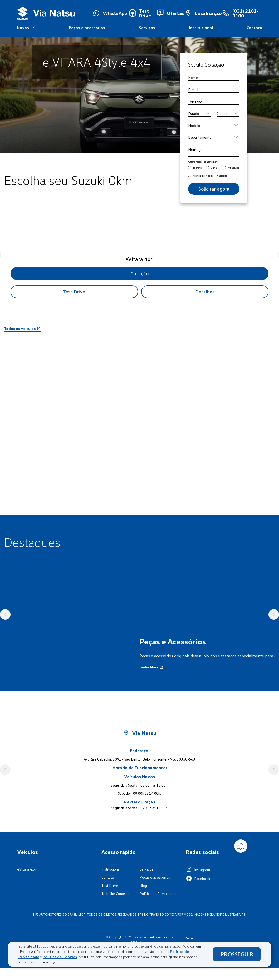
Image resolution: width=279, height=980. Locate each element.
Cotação (140, 273)
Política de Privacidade (158, 894)
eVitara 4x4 (27, 869)
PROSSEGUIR (237, 954)
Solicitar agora (214, 189)
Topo (241, 846)
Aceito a (210, 176)
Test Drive (74, 292)
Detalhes (205, 292)
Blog (143, 885)
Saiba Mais (151, 667)
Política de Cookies (60, 957)
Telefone (197, 168)
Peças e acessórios (87, 28)
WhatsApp (233, 168)
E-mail (214, 168)
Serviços (147, 28)
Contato (254, 28)
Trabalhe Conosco (116, 894)
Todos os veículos (22, 329)
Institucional (201, 28)
